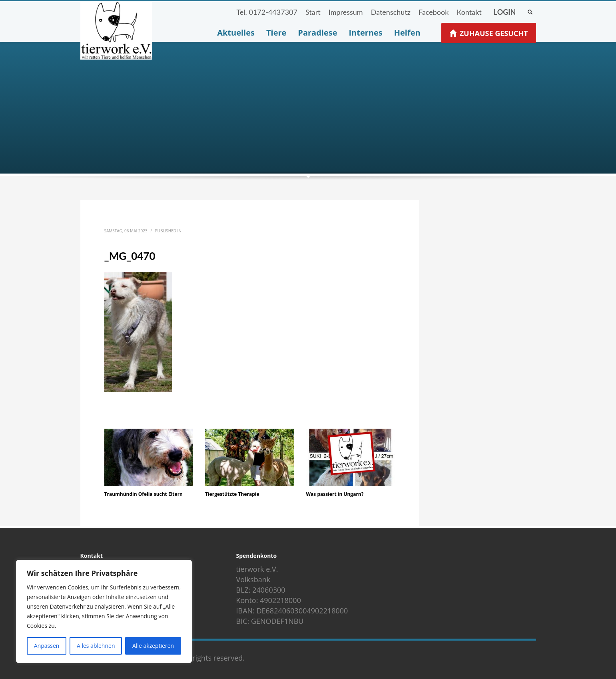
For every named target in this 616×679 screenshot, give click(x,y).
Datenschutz (391, 12)
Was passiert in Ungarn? (335, 494)
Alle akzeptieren (153, 646)
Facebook (434, 12)
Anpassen (47, 646)
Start (313, 12)
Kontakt (469, 12)
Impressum (346, 12)
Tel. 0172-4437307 (267, 12)
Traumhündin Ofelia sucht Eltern (144, 494)
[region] (104, 611)
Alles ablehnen (96, 646)
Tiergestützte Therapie (232, 494)
